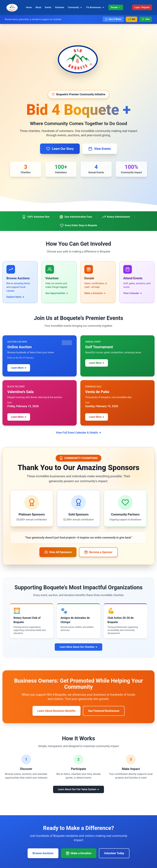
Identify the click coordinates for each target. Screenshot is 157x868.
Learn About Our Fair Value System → (79, 789)
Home (29, 7)
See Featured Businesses (104, 711)
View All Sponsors (58, 552)
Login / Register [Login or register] (142, 7)
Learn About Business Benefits (56, 711)
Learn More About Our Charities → (78, 647)
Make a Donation (79, 853)
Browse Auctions (43, 853)
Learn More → (19, 368)
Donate (116, 7)
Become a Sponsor (98, 552)
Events (48, 7)
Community (75, 7)
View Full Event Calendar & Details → (78, 433)
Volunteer (59, 7)
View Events (100, 149)
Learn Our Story (60, 149)
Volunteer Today (114, 853)
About (38, 7)
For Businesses (96, 7)
